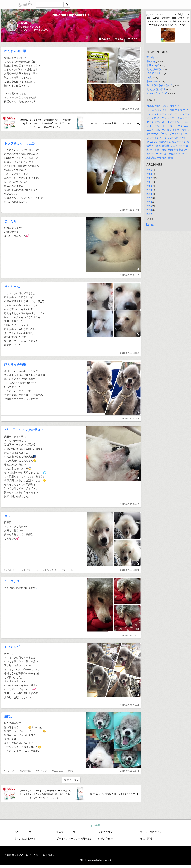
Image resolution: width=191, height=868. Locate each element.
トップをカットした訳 (20, 143)
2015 (149, 206)
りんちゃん (12, 287)
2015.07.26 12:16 (130, 275)
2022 (149, 178)
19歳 (149, 77)
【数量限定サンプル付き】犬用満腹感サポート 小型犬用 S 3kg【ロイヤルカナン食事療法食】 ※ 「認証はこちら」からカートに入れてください (45, 123)
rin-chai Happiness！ (71, 15)
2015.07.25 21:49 (130, 418)
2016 (149, 202)
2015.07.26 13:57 (130, 109)
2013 (149, 210)
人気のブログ (105, 832)
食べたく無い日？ (156, 89)
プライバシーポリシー (68, 839)
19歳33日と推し (155, 73)
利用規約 (87, 839)
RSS (151, 225)
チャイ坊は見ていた (157, 93)
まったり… (12, 221)
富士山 (150, 57)
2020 (149, 186)
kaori (24, 23)
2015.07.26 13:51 (130, 210)
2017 (149, 198)
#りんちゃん (10, 570)
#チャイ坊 (9, 771)
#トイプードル (30, 570)
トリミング (12, 647)
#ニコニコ (58, 771)
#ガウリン (41, 771)
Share (132, 39)
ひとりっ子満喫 (15, 365)
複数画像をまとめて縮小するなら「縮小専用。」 (31, 855)
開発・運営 (146, 839)
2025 (149, 170)
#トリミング (50, 570)
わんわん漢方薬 (15, 51)
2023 (149, 174)
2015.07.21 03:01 (130, 705)
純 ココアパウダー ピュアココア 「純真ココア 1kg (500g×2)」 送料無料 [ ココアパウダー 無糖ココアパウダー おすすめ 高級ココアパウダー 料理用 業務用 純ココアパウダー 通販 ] (168, 20)
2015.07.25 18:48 (130, 504)
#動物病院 (25, 771)
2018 (149, 194)
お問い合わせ (105, 839)
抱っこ (9, 516)
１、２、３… (13, 581)
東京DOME (152, 81)
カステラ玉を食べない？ (160, 85)
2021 (149, 182)
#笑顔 (71, 771)
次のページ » (71, 780)
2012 (149, 214)
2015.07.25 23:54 (130, 353)
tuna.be (95, 825)
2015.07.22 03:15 (130, 635)
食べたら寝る (154, 69)
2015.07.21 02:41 (130, 771)
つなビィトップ (23, 832)
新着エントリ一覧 (66, 832)
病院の (9, 717)
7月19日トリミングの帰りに (24, 430)
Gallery (104, 39)
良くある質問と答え (25, 839)
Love (119, 39)
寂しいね (151, 61)
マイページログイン (151, 832)
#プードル (67, 570)
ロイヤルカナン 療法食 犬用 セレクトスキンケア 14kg (115, 123)
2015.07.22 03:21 (130, 570)
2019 (149, 190)
